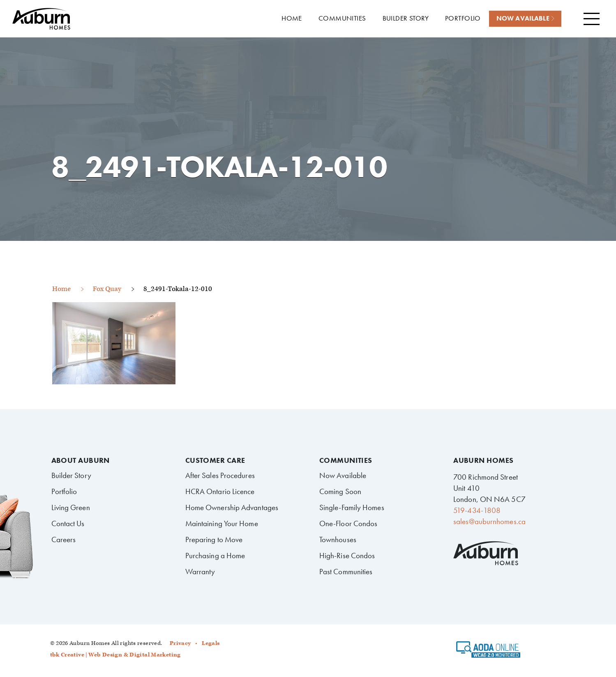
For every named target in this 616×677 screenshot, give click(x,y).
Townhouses (338, 540)
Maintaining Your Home (222, 523)
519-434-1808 (477, 510)
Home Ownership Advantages (232, 507)
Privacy (180, 643)
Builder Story (71, 475)
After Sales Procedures (220, 475)
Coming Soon (340, 491)
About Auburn (81, 460)
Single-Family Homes (352, 507)
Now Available (343, 475)
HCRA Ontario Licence (220, 491)
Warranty (200, 572)
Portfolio (64, 491)
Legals (211, 643)
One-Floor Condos (348, 523)
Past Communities (346, 572)
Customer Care (215, 460)
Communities (346, 460)
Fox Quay (107, 289)
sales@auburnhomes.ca (489, 521)
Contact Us (68, 523)
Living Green (71, 507)
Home (61, 289)
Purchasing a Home (215, 556)
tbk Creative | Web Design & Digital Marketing (115, 655)
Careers (64, 540)
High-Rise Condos (347, 556)
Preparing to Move (214, 540)
